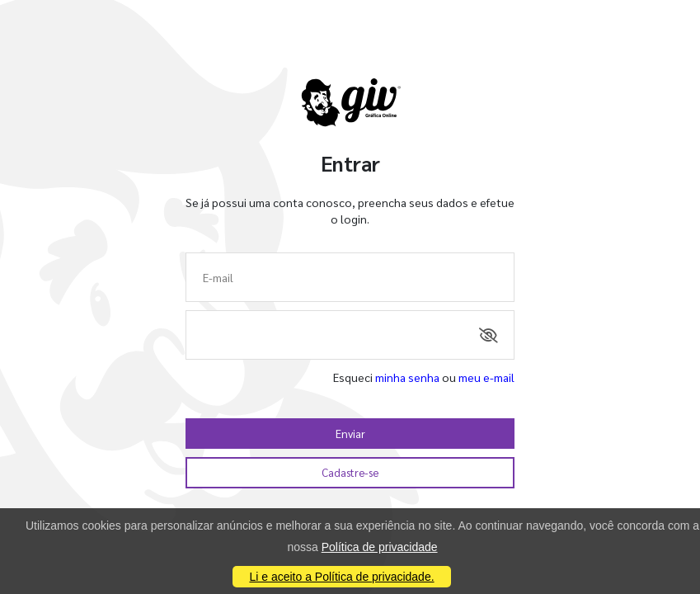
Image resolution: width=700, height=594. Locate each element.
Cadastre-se (350, 472)
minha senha (407, 377)
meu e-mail (486, 377)
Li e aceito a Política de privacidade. (341, 577)
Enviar (350, 434)
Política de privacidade (380, 547)
